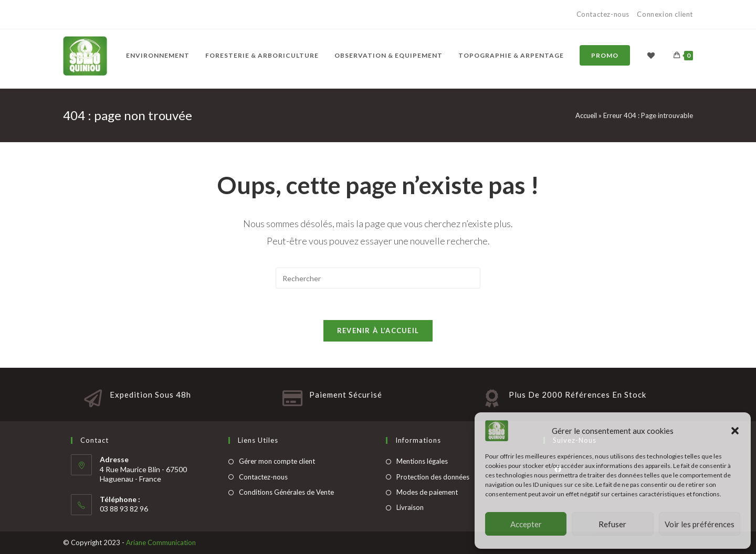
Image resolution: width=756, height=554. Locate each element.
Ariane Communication (161, 542)
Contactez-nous (604, 14)
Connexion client (665, 14)
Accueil (586, 115)
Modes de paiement (427, 492)
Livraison (410, 507)
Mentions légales (422, 461)
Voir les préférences (700, 524)
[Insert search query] (378, 278)
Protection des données (433, 477)
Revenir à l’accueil (378, 331)
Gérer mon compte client (277, 461)
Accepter (526, 524)
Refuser (612, 524)
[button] (735, 431)
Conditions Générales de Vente (286, 492)
